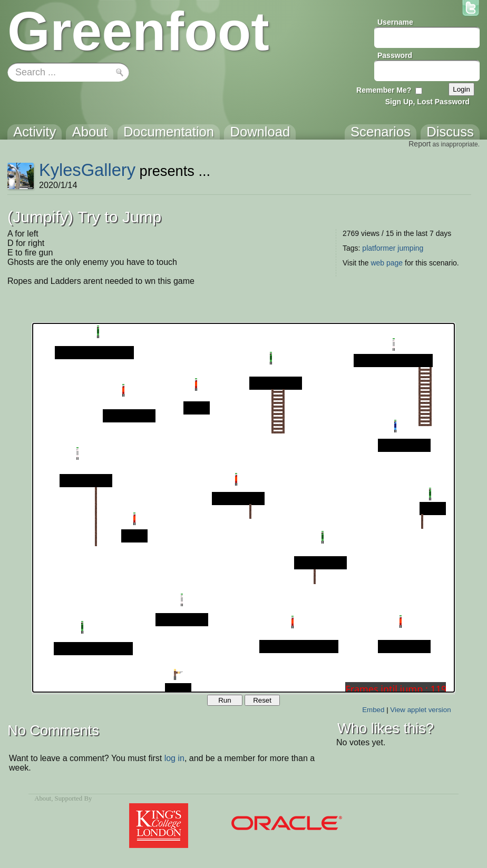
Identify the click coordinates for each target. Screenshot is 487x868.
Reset (262, 700)
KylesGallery (87, 170)
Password (395, 55)
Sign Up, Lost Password (427, 102)
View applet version (420, 710)
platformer (379, 248)
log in (174, 758)
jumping (410, 248)
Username (395, 22)
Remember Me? (384, 90)
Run (225, 700)
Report (420, 144)
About (43, 798)
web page (387, 263)
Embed (373, 710)
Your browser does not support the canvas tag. (244, 508)
